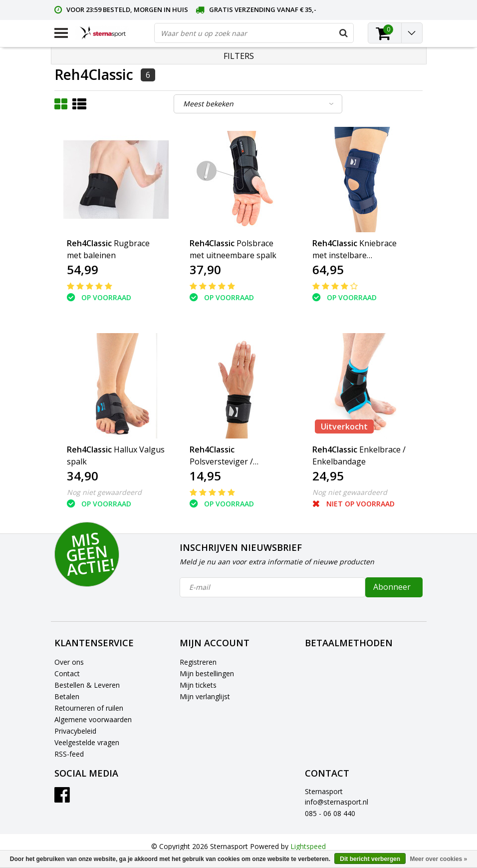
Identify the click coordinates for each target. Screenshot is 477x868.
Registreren (198, 662)
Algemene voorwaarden (93, 719)
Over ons (69, 662)
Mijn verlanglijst (205, 696)
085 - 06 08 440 (330, 813)
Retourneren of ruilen (89, 708)
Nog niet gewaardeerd (104, 492)
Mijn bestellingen (207, 673)
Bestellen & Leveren (87, 685)
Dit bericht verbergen (370, 859)
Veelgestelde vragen (87, 742)
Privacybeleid (75, 731)
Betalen (67, 696)
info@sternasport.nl (337, 802)
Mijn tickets (198, 685)
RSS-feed (69, 754)
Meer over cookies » (438, 859)
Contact (67, 673)
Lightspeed (308, 846)
